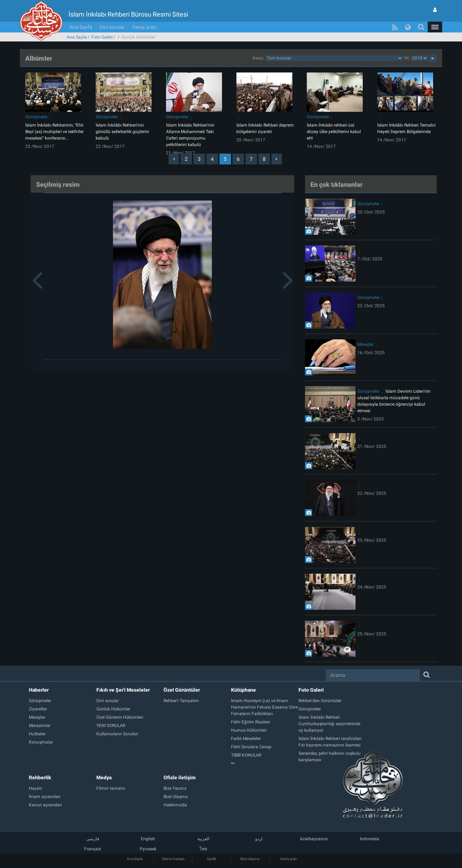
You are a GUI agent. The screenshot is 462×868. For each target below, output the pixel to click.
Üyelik (212, 859)
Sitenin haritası (173, 859)
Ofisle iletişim (180, 777)
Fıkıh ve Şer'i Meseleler (123, 690)
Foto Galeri (102, 37)
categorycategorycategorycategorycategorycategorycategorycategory (334, 58)
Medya (104, 777)
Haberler (39, 690)
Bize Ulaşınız (250, 859)
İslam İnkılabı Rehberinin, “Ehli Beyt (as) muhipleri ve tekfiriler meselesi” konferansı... (55, 132)
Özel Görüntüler (182, 690)
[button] (435, 27)
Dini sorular (112, 27)
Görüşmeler (36, 117)
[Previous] (174, 159)
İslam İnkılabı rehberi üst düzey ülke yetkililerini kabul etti (334, 132)
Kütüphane (243, 690)
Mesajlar (366, 344)
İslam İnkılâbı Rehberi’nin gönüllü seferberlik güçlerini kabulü (122, 132)
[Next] (277, 159)
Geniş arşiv (144, 27)
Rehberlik (40, 777)
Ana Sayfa (81, 27)
